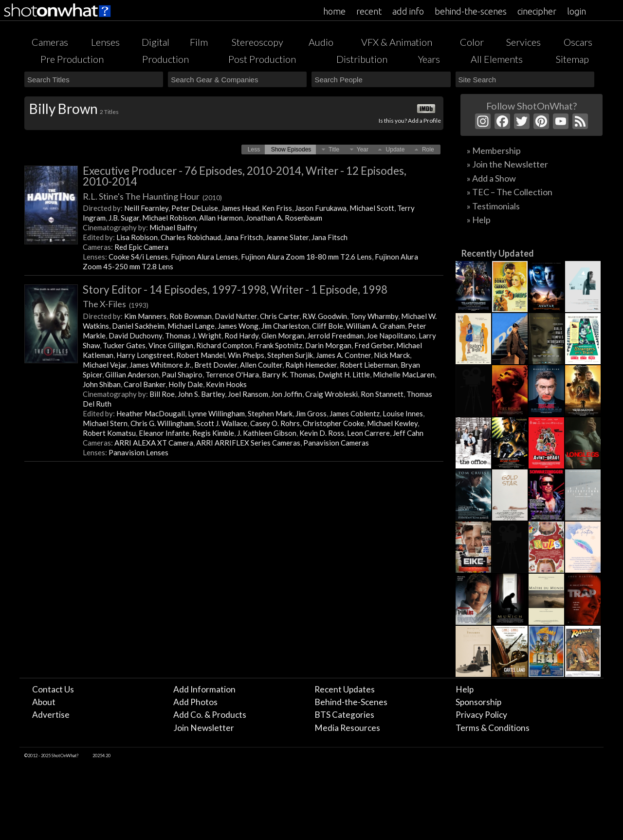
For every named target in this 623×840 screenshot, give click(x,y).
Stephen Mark (270, 413)
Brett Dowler (216, 365)
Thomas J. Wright (193, 336)
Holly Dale (186, 384)
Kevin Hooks (226, 384)
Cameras (50, 42)
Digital (156, 42)
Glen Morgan (283, 336)
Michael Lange (191, 326)
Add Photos (195, 702)
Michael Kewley (392, 423)
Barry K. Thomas (289, 374)
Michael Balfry (173, 227)
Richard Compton (224, 345)
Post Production (262, 59)
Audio (321, 42)
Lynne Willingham (216, 413)
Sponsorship (478, 702)
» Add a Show (491, 178)
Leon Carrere (368, 433)
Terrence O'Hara (232, 374)
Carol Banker (145, 384)
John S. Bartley (201, 394)
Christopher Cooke (333, 423)
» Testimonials (493, 206)
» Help (479, 220)
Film (199, 42)
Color (472, 42)
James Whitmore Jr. (160, 365)
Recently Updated (498, 253)
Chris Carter (280, 316)
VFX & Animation (397, 42)
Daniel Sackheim (138, 326)
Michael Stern (105, 423)
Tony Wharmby (374, 316)
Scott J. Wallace (222, 423)
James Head (240, 208)
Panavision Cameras (336, 443)
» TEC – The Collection (510, 192)
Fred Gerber (374, 345)
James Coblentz (355, 413)
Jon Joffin (287, 394)
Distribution (362, 59)
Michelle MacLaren (404, 374)
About (44, 702)
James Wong (238, 326)
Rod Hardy (241, 336)
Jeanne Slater (287, 237)
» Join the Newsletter (507, 164)
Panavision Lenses (138, 452)
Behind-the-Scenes (351, 702)
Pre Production (72, 59)
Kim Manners (145, 316)
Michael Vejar (105, 365)
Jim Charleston (285, 326)
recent (369, 11)
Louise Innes (403, 413)
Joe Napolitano (391, 336)
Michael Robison (169, 218)
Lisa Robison (137, 237)
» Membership (494, 150)
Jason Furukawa (321, 208)
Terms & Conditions (493, 728)
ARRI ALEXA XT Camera (154, 443)
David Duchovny (135, 336)
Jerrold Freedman (335, 336)
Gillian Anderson (132, 374)
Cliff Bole (328, 326)
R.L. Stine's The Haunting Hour (152, 196)
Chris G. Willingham (162, 423)
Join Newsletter (204, 728)
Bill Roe (162, 394)
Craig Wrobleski (331, 394)
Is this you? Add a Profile (410, 121)
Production (165, 59)
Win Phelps (246, 355)
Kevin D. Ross (322, 433)
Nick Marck (392, 355)
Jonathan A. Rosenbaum (284, 218)
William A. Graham (376, 326)
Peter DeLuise (195, 208)
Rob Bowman (191, 316)
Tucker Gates (124, 345)
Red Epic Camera (141, 247)
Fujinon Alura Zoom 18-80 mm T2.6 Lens (306, 257)
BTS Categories (344, 715)
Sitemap (572, 59)
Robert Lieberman (369, 365)
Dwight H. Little (344, 374)
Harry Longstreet (145, 355)
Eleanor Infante (164, 433)
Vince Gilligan (171, 345)
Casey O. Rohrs (275, 423)
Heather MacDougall (151, 413)
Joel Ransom (248, 394)
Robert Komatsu (109, 433)
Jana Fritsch (243, 237)
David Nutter (236, 316)
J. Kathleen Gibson (267, 433)
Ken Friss (277, 208)
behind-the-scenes (471, 11)
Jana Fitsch (330, 237)
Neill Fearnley (146, 208)
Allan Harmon (221, 218)
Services (523, 42)
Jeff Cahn (408, 433)
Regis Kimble (213, 433)
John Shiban (102, 384)
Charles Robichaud (191, 237)
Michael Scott (372, 208)
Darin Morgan (328, 345)
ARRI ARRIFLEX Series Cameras (248, 443)
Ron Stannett (382, 394)
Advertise (51, 715)
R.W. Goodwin (325, 316)
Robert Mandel (201, 355)
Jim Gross (311, 413)
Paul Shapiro (182, 374)
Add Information (204, 689)
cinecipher (537, 11)
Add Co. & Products (210, 715)
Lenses (105, 42)
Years (429, 59)
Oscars (578, 42)
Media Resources (347, 728)
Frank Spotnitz (279, 345)
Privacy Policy (481, 715)
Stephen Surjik (290, 355)
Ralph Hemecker (311, 365)
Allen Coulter (261, 365)
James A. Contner (343, 355)
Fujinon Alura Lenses (204, 257)
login (577, 11)
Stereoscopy (257, 42)
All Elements (497, 59)
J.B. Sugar (124, 218)
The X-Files (116, 304)
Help (465, 689)
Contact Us (53, 689)
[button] (254, 149)
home (334, 11)
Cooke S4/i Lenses (138, 257)
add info (408, 11)
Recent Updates (345, 689)
